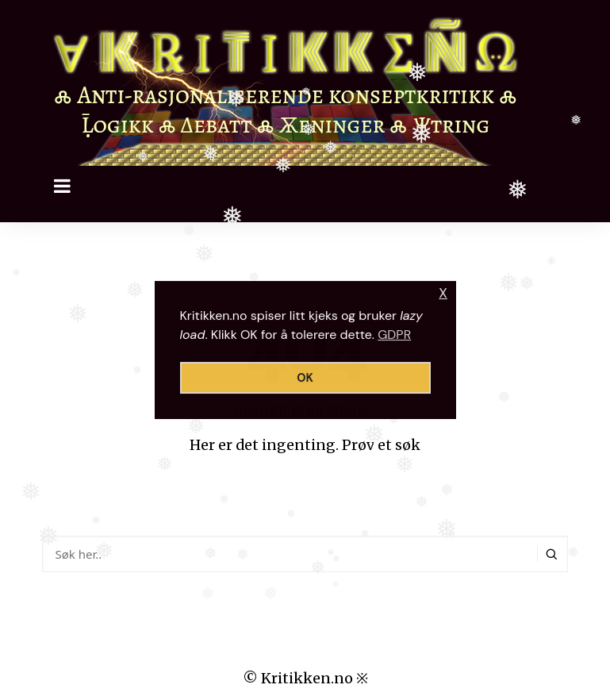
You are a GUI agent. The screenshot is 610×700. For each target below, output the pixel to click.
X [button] (443, 293)
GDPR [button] (394, 335)
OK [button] (305, 378)
